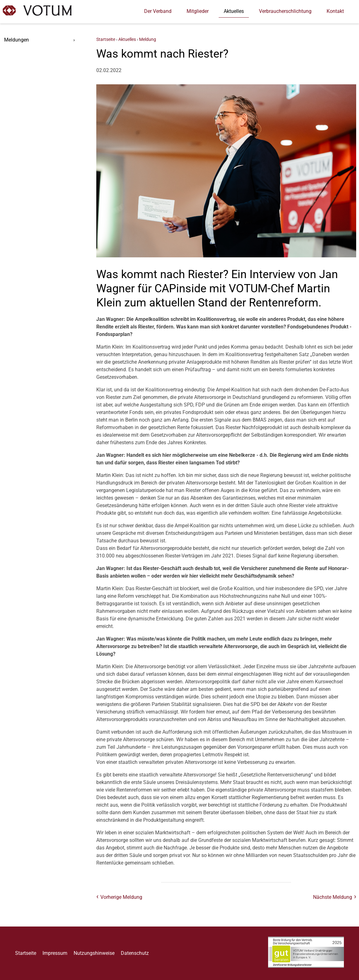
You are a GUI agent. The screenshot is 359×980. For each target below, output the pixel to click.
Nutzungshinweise (94, 953)
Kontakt (335, 11)
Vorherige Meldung (121, 897)
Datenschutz (135, 953)
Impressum (55, 953)
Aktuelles (234, 11)
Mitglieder (198, 11)
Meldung (148, 40)
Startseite (106, 40)
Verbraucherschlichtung (285, 11)
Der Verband (158, 11)
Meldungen (17, 40)
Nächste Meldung (333, 897)
